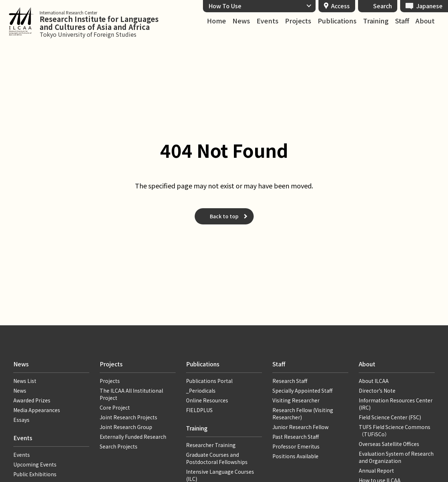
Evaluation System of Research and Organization (396, 457)
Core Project (115, 407)
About (425, 21)
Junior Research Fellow (300, 427)
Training (376, 21)
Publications (337, 21)
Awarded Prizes (32, 400)
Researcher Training (211, 445)
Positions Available (295, 456)
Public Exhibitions (35, 474)
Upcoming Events (35, 464)
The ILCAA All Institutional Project (131, 394)
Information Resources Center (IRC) (396, 404)
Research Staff (290, 381)
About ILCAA (374, 381)
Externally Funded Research (133, 437)
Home (216, 21)
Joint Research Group (126, 427)
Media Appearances (37, 410)
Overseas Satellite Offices (389, 444)
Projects (298, 21)
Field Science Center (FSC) (390, 417)
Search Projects (119, 446)
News (241, 21)
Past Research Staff (296, 437)
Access (340, 6)
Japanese (429, 6)
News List (25, 381)
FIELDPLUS (199, 410)
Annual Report (376, 470)
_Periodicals (201, 390)
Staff (402, 21)
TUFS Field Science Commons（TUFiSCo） (395, 430)
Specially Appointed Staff (302, 390)
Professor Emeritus (296, 446)
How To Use (225, 6)
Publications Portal (209, 381)
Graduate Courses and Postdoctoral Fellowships (217, 458)
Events (268, 21)
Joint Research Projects (128, 417)
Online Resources (207, 400)
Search (383, 6)
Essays (21, 420)
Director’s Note (377, 390)
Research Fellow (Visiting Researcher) (303, 414)
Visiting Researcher (296, 400)
